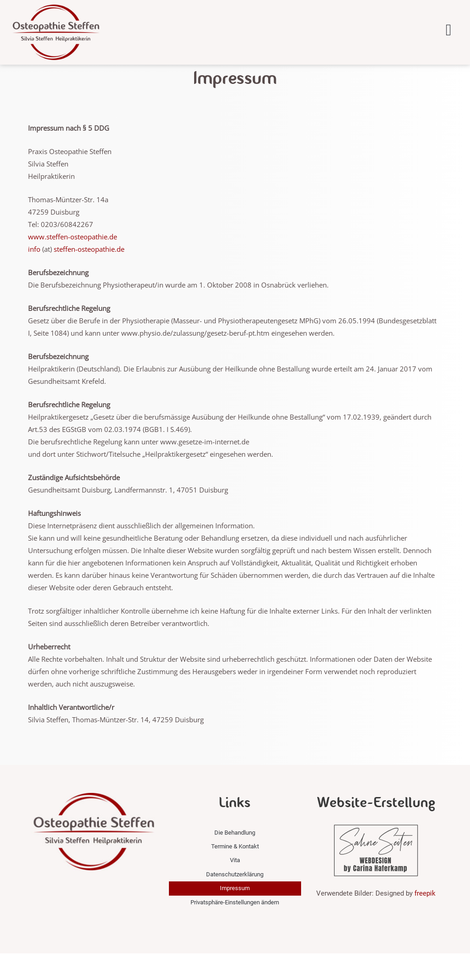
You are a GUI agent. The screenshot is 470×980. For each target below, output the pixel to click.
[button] (448, 30)
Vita (235, 887)
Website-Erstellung (376, 829)
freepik (425, 920)
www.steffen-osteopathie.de (73, 263)
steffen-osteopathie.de (89, 276)
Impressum (235, 915)
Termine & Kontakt (235, 873)
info (34, 276)
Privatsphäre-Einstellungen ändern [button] (235, 929)
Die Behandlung (235, 859)
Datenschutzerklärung (235, 901)
